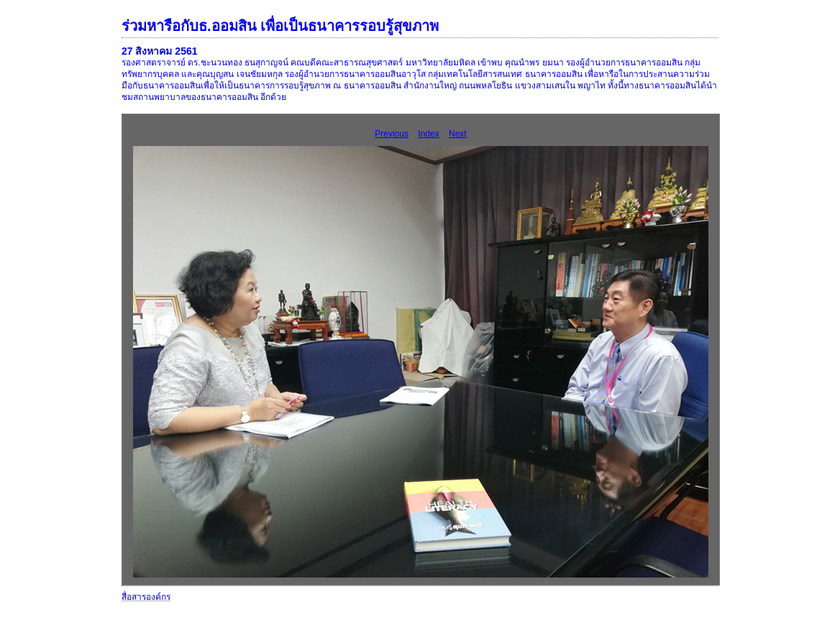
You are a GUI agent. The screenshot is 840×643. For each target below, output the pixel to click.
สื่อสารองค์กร (146, 597)
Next (458, 134)
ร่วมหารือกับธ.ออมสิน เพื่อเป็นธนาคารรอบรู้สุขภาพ (280, 26)
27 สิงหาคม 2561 (160, 51)
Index (428, 134)
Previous (392, 134)
